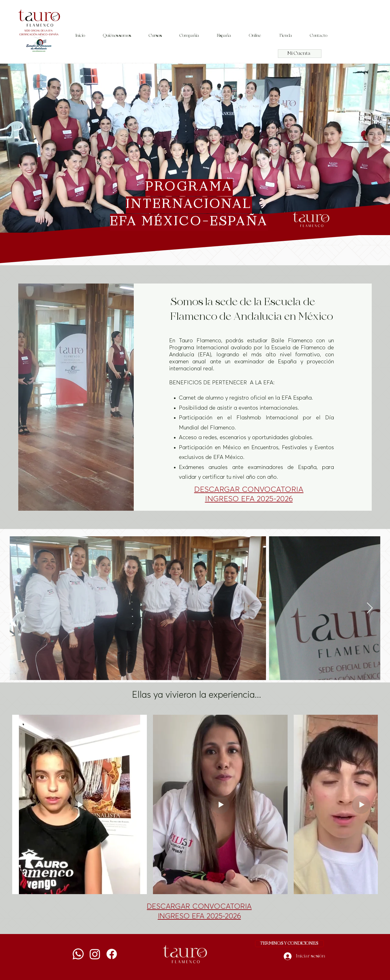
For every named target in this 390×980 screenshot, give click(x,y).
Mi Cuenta (299, 54)
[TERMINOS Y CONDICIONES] (289, 944)
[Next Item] (370, 608)
